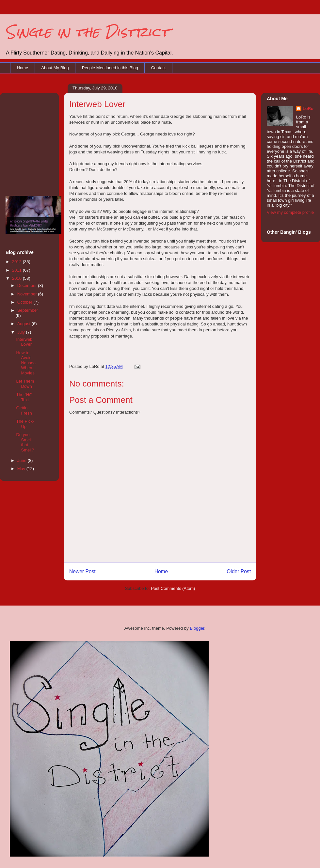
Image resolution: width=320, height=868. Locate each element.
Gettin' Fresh (24, 410)
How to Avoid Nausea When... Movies (26, 363)
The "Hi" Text (24, 397)
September (28, 310)
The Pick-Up (25, 424)
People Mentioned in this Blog (110, 68)
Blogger (197, 628)
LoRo (308, 109)
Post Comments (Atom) (173, 588)
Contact (159, 68)
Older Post (239, 571)
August (24, 324)
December (28, 285)
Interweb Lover (24, 342)
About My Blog (55, 68)
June (23, 460)
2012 (17, 262)
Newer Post (82, 571)
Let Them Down (25, 384)
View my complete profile (290, 212)
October (25, 302)
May (22, 469)
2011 (17, 270)
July (22, 332)
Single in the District (87, 32)
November (28, 294)
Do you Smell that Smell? (25, 442)
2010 (17, 278)
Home (23, 68)
